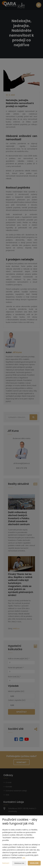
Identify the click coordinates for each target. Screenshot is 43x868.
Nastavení (6, 863)
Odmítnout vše (19, 863)
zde (24, 858)
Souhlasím (34, 863)
